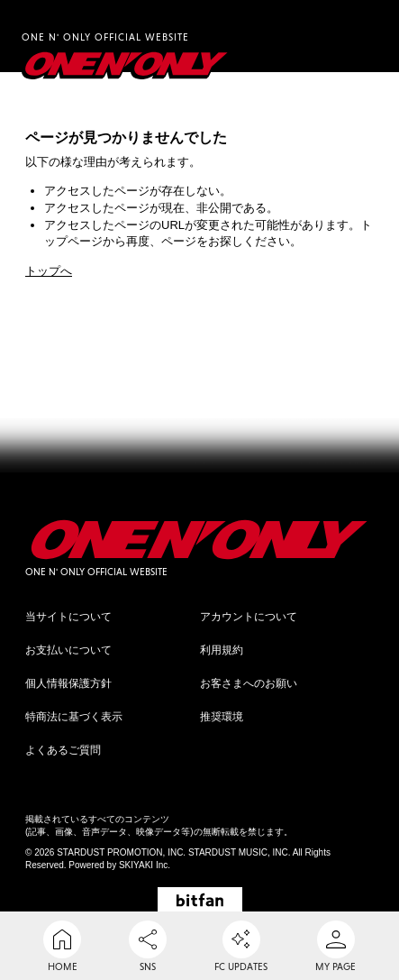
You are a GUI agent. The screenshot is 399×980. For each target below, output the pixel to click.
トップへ (49, 271)
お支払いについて (68, 650)
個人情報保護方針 (68, 683)
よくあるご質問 (63, 750)
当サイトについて (68, 617)
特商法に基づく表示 (74, 717)
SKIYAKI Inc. (145, 865)
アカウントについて (249, 617)
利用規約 (222, 650)
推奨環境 (222, 717)
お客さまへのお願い (249, 683)
